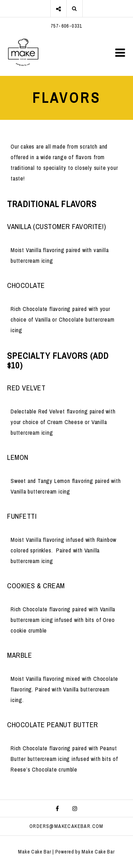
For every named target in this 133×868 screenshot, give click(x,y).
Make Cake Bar (35, 852)
